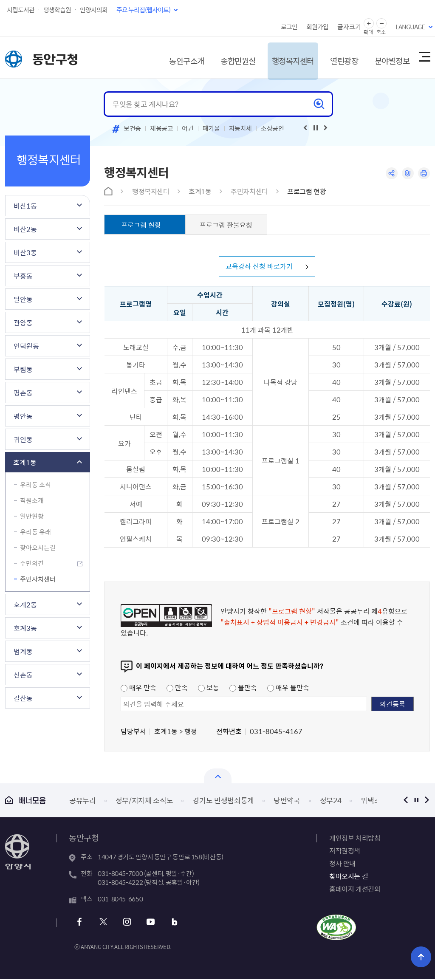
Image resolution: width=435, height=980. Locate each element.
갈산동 (23, 698)
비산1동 (25, 206)
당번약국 (287, 802)
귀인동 (23, 439)
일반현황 (32, 516)
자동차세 (241, 128)
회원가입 (317, 27)
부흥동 (23, 276)
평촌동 (23, 393)
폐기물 (211, 128)
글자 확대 (369, 24)
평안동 (23, 416)
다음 (427, 801)
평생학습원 (57, 10)
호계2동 (25, 604)
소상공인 (273, 128)
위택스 (371, 802)
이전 (405, 801)
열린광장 (336, 57)
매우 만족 (138, 689)
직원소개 (32, 500)
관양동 (23, 322)
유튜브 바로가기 (149, 923)
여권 (188, 128)
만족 (177, 689)
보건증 (132, 128)
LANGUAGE (410, 27)
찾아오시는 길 (349, 877)
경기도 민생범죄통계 (223, 802)
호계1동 (25, 462)
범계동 (23, 651)
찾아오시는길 (38, 548)
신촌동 (23, 675)
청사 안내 (342, 864)
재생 (316, 128)
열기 (218, 777)
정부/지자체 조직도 (144, 802)
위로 (422, 956)
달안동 (23, 299)
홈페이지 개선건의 (355, 890)
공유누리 (83, 802)
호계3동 (25, 628)
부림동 (23, 369)
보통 (209, 689)
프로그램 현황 (306, 191)
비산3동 (25, 252)
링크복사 (407, 174)
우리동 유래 (35, 532)
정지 (416, 801)
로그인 (289, 27)
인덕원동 (26, 346)
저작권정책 (345, 852)
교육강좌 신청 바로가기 (258, 267)
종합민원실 (223, 57)
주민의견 (32, 563)
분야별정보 (386, 57)
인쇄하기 (424, 174)
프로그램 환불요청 (226, 225)
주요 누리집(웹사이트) (143, 10)
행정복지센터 (281, 57)
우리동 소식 (35, 485)
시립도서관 (21, 10)
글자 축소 (381, 24)
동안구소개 (169, 57)
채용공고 (162, 128)
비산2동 (25, 229)
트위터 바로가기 (103, 923)
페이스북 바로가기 (81, 923)
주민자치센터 (38, 579)
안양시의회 (94, 10)
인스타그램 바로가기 (126, 923)
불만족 (243, 689)
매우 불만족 (288, 689)
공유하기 (391, 174)
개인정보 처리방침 (355, 839)
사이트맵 (424, 57)
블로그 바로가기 (172, 923)
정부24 (331, 802)
